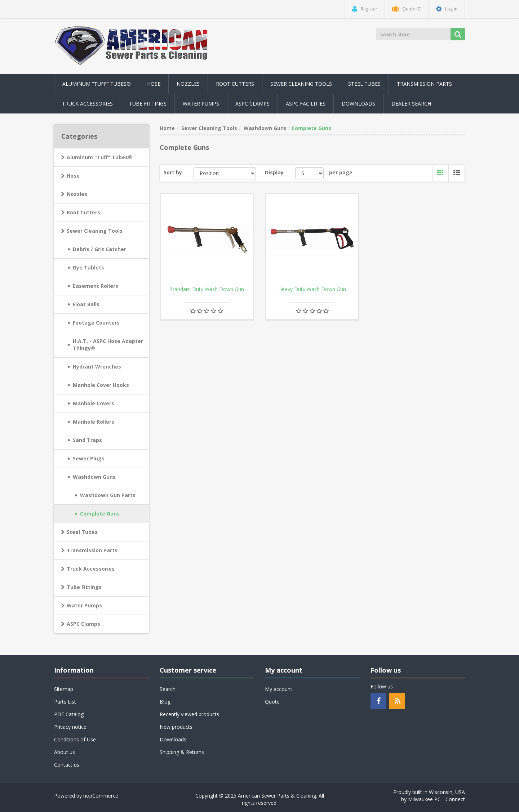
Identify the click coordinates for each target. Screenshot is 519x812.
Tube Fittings (84, 587)
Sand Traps (87, 440)
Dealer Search (411, 104)
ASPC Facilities (306, 104)
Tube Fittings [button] (148, 104)
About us (65, 752)
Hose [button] (154, 84)
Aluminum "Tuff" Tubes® (99, 157)
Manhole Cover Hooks (101, 385)
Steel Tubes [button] (364, 84)
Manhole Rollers (94, 422)
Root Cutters (83, 212)
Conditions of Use (75, 739)
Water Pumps (84, 605)
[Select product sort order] (225, 173)
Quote (272, 702)
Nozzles (77, 194)
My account (279, 689)
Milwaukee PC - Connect (436, 799)
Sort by (173, 172)
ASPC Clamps (83, 624)
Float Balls (86, 304)
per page (341, 172)
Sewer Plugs (89, 458)
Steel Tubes (82, 532)
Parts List (65, 702)
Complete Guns (100, 514)
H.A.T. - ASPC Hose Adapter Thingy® (108, 345)
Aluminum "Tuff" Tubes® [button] (97, 84)
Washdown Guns (94, 477)
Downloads (358, 104)
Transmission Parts (92, 550)
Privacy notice (70, 727)
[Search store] (414, 34)
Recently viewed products (189, 714)
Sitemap (64, 689)
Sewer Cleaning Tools (95, 231)
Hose (73, 176)
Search (168, 689)
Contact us (67, 765)
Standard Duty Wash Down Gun (207, 289)
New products (176, 727)
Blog (165, 702)
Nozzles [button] (188, 84)
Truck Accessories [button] (87, 104)
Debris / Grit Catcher (99, 249)
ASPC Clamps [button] (252, 104)
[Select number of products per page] (309, 173)
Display (274, 172)
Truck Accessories (91, 569)
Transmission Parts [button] (424, 84)
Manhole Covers (94, 403)
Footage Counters (96, 323)
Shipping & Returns (182, 752)
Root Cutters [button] (235, 84)
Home (167, 128)
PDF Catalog (69, 714)
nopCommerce (101, 796)
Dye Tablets (88, 267)
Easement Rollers (96, 286)
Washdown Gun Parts (108, 495)
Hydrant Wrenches (97, 367)
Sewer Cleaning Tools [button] (301, 84)
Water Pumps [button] (201, 104)
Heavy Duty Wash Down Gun (312, 289)
